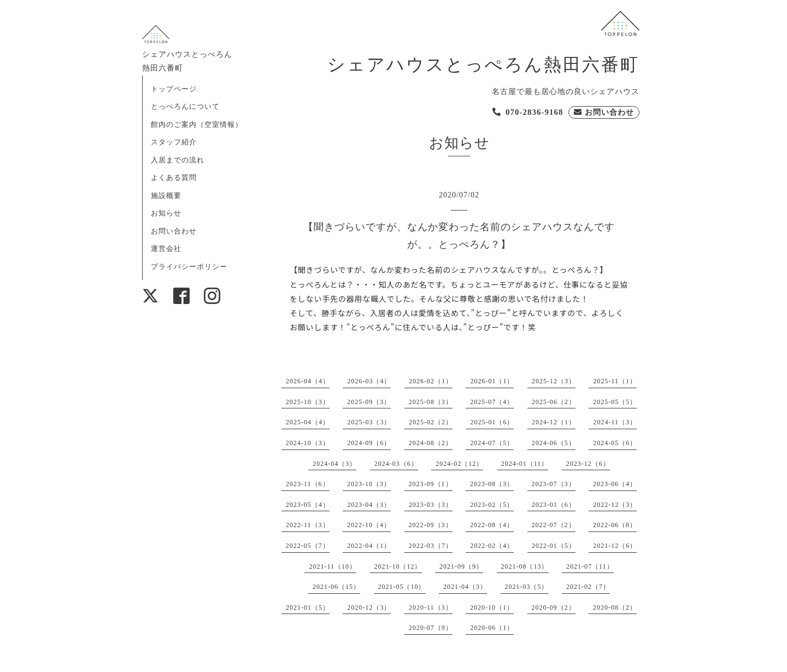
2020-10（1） (492, 607)
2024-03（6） (396, 464)
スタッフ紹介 (174, 142)
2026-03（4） (369, 381)
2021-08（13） (525, 566)
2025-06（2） (554, 402)
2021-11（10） (333, 566)
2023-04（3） (369, 505)
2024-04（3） (334, 464)
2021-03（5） (527, 587)
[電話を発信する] (528, 112)
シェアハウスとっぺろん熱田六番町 (483, 65)
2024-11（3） (615, 422)
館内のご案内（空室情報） (197, 124)
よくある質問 (174, 177)
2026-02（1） (431, 381)
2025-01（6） (492, 422)
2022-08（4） (492, 525)
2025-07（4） (492, 402)
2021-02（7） (588, 587)
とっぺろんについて (185, 106)
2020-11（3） (431, 607)
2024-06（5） (554, 443)
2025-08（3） (431, 402)
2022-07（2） (554, 525)
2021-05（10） (402, 587)
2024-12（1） (554, 422)
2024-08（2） (431, 443)
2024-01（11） (525, 464)
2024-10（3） (308, 443)
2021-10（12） (398, 566)
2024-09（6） (369, 443)
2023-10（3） (369, 484)
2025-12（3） (554, 381)
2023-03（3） (431, 505)
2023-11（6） (308, 484)
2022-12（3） (615, 505)
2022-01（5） (554, 546)
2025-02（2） (431, 422)
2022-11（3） (308, 525)
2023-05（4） (308, 505)
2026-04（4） (308, 381)
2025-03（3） (369, 422)
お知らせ (166, 213)
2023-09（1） (431, 484)
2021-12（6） (615, 546)
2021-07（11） (590, 566)
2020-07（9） (431, 628)
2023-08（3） (492, 484)
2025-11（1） (615, 381)
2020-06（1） (492, 628)
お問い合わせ (174, 231)
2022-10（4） (369, 525)
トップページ (174, 89)
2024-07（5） (492, 443)
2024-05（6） (615, 443)
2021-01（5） (308, 607)
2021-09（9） (461, 566)
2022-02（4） (492, 546)
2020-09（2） (554, 607)
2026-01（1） (492, 381)
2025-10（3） (308, 402)
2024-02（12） (459, 464)
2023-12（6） (588, 464)
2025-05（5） (615, 402)
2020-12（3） (369, 607)
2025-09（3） (369, 402)
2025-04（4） (308, 422)
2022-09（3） (431, 525)
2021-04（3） (465, 587)
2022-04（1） (369, 546)
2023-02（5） (492, 505)
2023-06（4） (615, 484)
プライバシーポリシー (189, 267)
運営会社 (166, 249)
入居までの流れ (178, 160)
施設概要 (166, 195)
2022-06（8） (615, 525)
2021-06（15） (336, 587)
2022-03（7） (431, 546)
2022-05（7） (308, 546)
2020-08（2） (615, 607)
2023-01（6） (554, 505)
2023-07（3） (554, 484)
